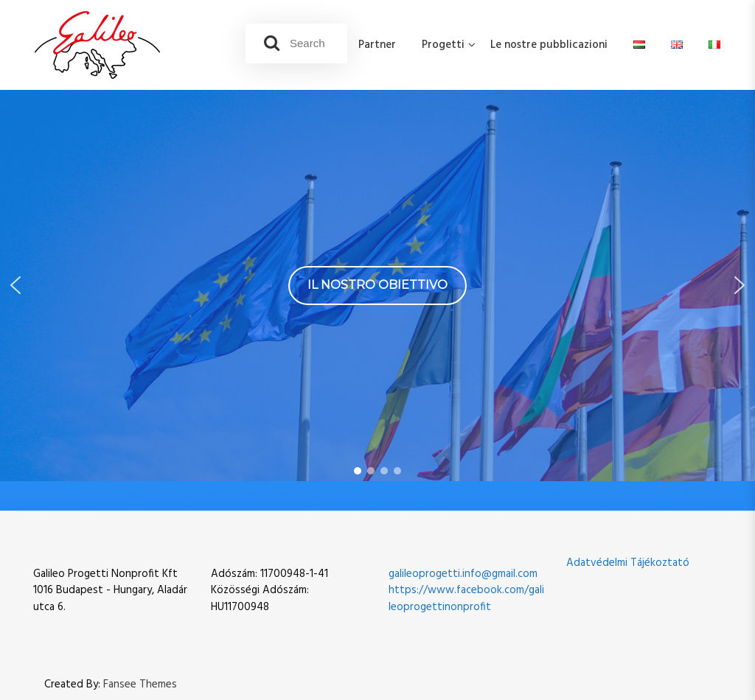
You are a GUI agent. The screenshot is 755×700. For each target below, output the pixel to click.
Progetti (443, 45)
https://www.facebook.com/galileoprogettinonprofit (466, 599)
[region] (377, 286)
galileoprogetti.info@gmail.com (463, 574)
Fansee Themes (140, 685)
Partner (377, 45)
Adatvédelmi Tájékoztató (628, 563)
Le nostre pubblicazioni (549, 45)
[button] (15, 285)
